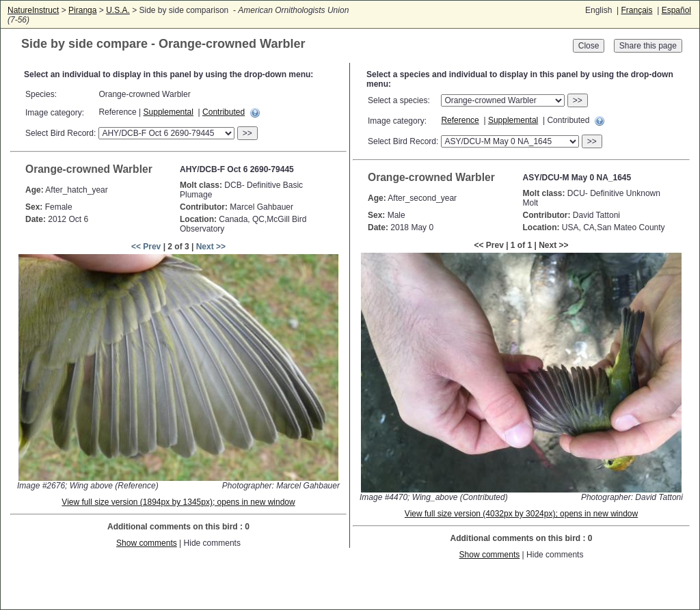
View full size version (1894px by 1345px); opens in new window (178, 502)
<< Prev (146, 247)
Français (636, 10)
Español (676, 10)
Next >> (211, 247)
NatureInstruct (33, 10)
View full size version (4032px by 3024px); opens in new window (521, 514)
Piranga (82, 10)
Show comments (147, 543)
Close (589, 46)
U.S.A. (118, 10)
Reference (460, 120)
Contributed (224, 112)
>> (247, 133)
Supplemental (169, 112)
